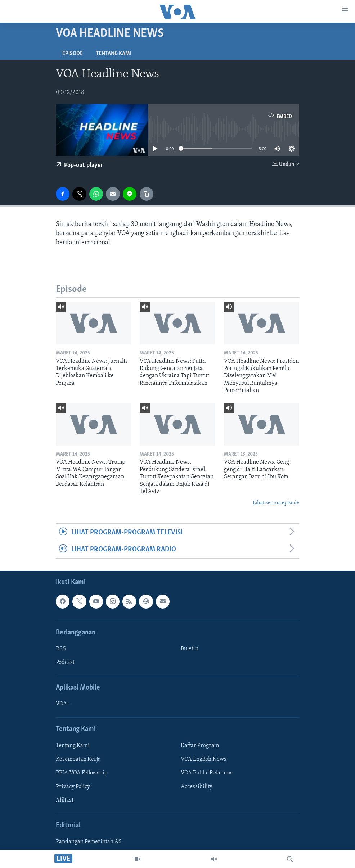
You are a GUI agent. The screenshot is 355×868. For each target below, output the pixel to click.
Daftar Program (200, 745)
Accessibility (197, 787)
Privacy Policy (73, 787)
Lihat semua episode (276, 503)
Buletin (190, 649)
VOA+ (63, 704)
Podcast (65, 663)
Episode (73, 54)
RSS (61, 649)
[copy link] (147, 194)
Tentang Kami (114, 54)
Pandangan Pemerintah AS (89, 842)
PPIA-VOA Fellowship (82, 773)
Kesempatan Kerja (78, 759)
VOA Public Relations (207, 773)
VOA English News (204, 759)
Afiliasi (65, 800)
